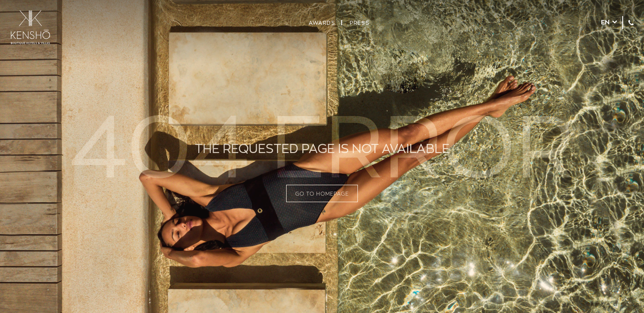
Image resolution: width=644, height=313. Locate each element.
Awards (322, 23)
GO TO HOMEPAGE (322, 193)
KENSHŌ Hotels (30, 27)
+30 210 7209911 (631, 23)
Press (360, 23)
